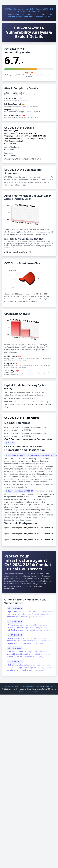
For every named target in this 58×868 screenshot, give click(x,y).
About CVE (49, 686)
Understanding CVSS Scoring (31, 686)
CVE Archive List (33, 12)
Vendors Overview (42, 17)
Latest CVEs (29, 9)
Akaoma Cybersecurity (18, 689)
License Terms (34, 692)
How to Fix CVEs (12, 686)
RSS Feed (22, 692)
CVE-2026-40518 (16, 608)
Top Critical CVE (42, 9)
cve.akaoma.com (35, 689)
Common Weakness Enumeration (18, 14)
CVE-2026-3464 (16, 648)
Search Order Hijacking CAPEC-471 (21, 491)
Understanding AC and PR (19, 252)
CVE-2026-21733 (16, 662)
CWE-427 (11, 443)
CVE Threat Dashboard (14, 9)
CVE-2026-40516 (16, 622)
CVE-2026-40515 (16, 635)
